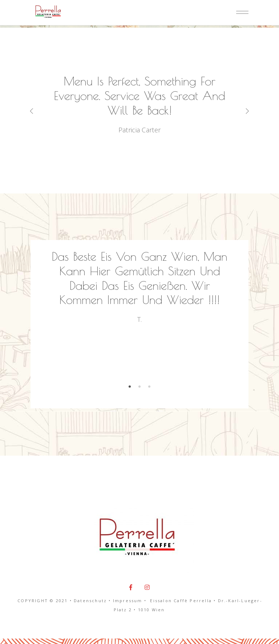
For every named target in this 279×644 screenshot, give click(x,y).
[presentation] (42, 111)
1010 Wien (151, 610)
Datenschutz (90, 601)
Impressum (128, 601)
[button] (130, 386)
